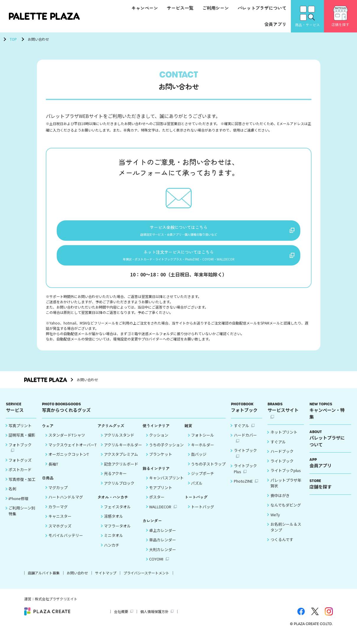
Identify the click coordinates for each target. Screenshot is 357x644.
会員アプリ (275, 24)
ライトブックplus (286, 475)
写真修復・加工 (22, 483)
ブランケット (161, 458)
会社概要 (121, 615)
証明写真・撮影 (22, 439)
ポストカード (20, 474)
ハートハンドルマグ (66, 501)
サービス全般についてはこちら (179, 231)
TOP (13, 39)
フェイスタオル (117, 511)
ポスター (157, 501)
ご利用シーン (216, 8)
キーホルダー (203, 449)
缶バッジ (199, 458)
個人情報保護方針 (154, 615)
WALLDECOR (160, 511)
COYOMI (156, 563)
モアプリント (161, 491)
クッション (159, 439)
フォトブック (20, 449)
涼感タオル (114, 520)
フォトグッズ (20, 464)
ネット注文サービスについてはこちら (179, 257)
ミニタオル (114, 539)
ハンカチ (112, 549)
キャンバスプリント (166, 482)
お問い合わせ (77, 577)
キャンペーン (145, 8)
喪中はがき (280, 499)
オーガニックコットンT (69, 458)
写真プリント (20, 429)
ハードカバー (245, 439)
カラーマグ (58, 511)
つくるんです (282, 544)
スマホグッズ (60, 530)
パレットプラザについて (262, 8)
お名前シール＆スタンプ (286, 531)
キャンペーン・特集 (329, 415)
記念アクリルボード (121, 468)
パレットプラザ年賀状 (286, 487)
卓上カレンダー (163, 534)
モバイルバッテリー (66, 539)
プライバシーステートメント (146, 577)
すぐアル (242, 429)
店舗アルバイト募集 (44, 577)
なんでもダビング (286, 509)
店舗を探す (329, 488)
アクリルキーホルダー (123, 449)
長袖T (53, 468)
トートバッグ (203, 511)
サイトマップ (106, 577)
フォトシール (203, 439)
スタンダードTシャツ (67, 439)
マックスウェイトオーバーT (72, 449)
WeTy (275, 518)
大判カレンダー (163, 553)
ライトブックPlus (245, 473)
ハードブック (282, 455)
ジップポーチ (203, 477)
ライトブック (245, 454)
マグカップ (58, 491)
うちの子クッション (166, 449)
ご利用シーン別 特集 (22, 515)
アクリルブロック (119, 487)
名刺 (12, 493)
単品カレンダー (163, 544)
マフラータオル (117, 530)
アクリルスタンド (119, 439)
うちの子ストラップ (208, 468)
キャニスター (60, 520)
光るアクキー (115, 477)
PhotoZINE (243, 485)
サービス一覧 (180, 8)
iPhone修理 (18, 502)
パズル (197, 487)
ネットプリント (284, 436)
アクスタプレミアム (121, 458)
